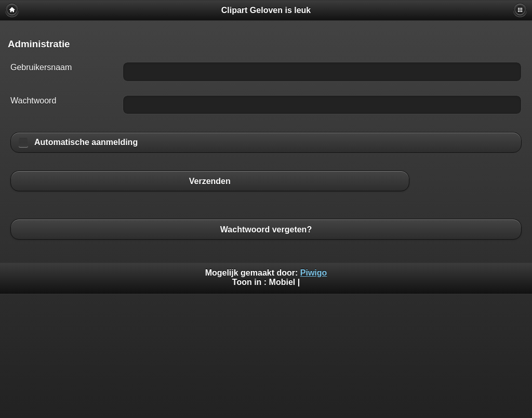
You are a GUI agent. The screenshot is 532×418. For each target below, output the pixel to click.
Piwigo (314, 273)
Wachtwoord (33, 101)
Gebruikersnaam (41, 67)
